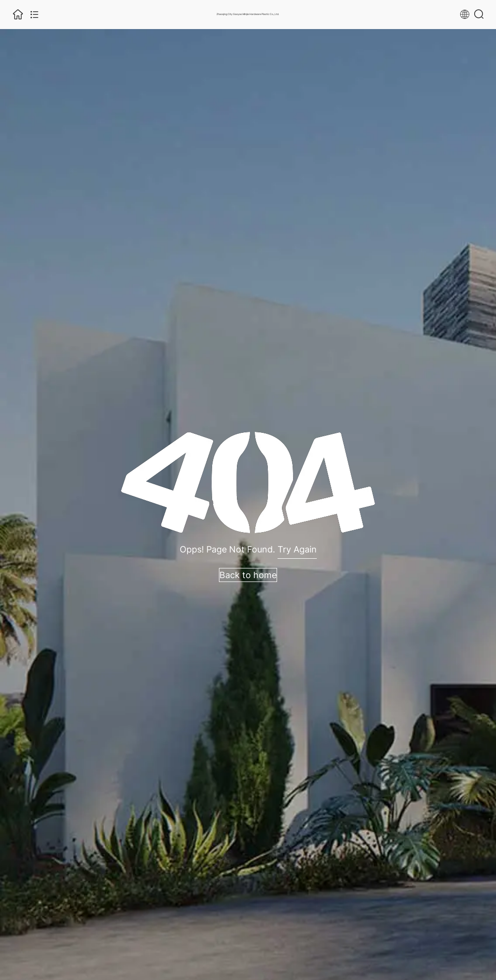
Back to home (248, 575)
